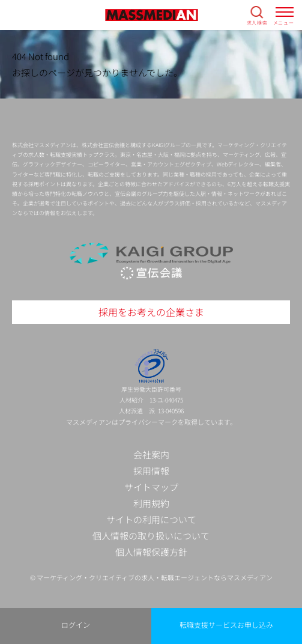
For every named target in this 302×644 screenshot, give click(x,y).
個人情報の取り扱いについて (151, 536)
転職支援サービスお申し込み (226, 624)
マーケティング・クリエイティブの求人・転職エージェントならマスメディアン (155, 577)
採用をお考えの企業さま (151, 312)
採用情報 (151, 471)
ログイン (76, 624)
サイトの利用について (151, 519)
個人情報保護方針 (151, 552)
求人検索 (257, 22)
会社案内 (151, 454)
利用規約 (151, 503)
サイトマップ (151, 487)
